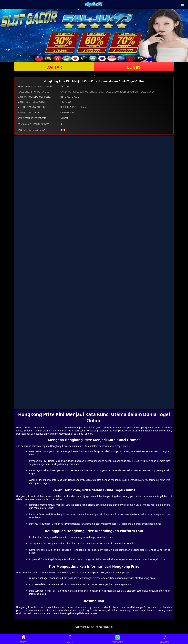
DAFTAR (54, 67)
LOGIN (134, 67)
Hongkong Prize (54, 427)
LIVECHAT (165, 639)
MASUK (24, 639)
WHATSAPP (117, 639)
